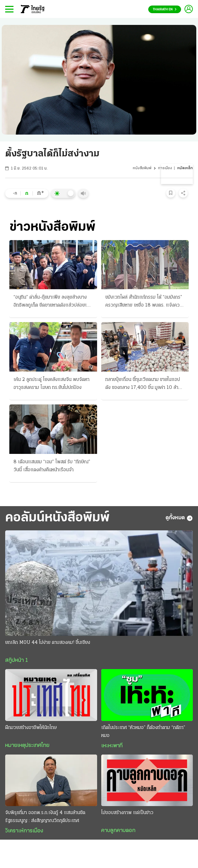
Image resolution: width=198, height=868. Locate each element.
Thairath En (165, 10)
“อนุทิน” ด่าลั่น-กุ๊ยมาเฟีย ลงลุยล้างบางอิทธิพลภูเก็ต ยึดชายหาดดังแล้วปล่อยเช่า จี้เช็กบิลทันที (53, 302)
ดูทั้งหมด (179, 518)
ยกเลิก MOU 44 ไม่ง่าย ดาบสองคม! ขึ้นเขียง (48, 643)
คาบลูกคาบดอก (118, 831)
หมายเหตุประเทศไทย (27, 746)
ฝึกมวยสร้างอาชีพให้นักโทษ (31, 728)
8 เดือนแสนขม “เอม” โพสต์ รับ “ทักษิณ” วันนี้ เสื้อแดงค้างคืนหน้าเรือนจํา (52, 466)
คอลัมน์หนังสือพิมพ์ (57, 518)
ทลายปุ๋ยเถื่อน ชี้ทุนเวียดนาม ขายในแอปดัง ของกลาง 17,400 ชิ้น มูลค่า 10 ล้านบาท (143, 384)
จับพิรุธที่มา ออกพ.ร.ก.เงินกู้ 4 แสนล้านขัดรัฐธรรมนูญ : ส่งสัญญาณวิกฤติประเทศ (45, 817)
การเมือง (165, 168)
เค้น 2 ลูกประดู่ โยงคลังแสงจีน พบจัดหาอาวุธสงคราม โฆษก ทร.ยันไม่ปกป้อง (51, 384)
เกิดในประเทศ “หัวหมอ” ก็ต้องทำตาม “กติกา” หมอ (143, 732)
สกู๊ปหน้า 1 (17, 660)
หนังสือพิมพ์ (142, 168)
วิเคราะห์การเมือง (24, 831)
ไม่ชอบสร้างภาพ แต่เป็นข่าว (127, 813)
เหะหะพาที (112, 746)
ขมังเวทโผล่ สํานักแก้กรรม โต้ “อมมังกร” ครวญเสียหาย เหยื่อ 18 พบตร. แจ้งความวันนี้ (145, 302)
